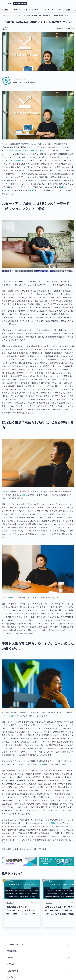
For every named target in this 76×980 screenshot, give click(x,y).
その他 (10, 969)
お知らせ (11, 956)
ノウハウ (11, 949)
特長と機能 (12, 943)
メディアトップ (8, 16)
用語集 (68, 10)
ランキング (49, 10)
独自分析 (5, 10)
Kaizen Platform (18, 160)
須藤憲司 (31, 190)
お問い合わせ (13, 962)
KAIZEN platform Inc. (44, 271)
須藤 (70, 333)
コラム (59, 10)
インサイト (16, 10)
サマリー (38, 10)
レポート (27, 10)
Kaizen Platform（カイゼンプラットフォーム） (27, 151)
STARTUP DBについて (17, 936)
